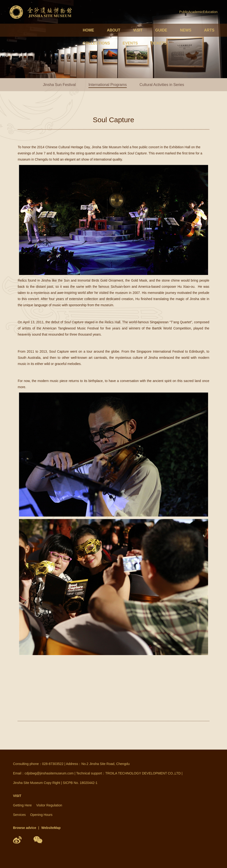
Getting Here (22, 805)
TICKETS (158, 43)
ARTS (209, 30)
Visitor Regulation (49, 805)
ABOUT (114, 30)
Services (19, 815)
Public (184, 12)
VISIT (138, 30)
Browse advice (25, 828)
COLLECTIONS (96, 43)
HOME (88, 30)
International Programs (108, 85)
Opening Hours (41, 815)
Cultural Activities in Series (162, 85)
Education (210, 12)
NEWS (186, 30)
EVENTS (130, 43)
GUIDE (161, 30)
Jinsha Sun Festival (59, 85)
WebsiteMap (51, 828)
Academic (195, 12)
